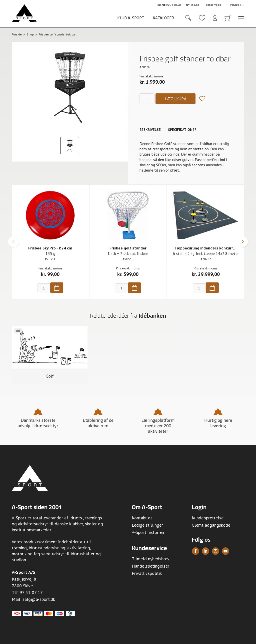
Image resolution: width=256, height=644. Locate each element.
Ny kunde (193, 5)
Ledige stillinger (147, 525)
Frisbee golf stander (128, 248)
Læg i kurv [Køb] (175, 99)
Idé (18, 331)
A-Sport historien (148, 533)
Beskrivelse (150, 130)
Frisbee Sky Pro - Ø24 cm (50, 248)
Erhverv (163, 5)
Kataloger (163, 18)
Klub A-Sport (131, 18)
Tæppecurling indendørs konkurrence (208, 248)
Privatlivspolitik (147, 573)
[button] (13, 242)
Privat (177, 5)
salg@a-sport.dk (39, 599)
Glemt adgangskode (211, 525)
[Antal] (147, 99)
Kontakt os (235, 5)
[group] (50, 355)
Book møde (213, 5)
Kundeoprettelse (208, 518)
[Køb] (57, 288)
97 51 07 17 (31, 593)
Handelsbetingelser (150, 566)
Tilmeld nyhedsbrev (151, 559)
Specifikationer (182, 130)
